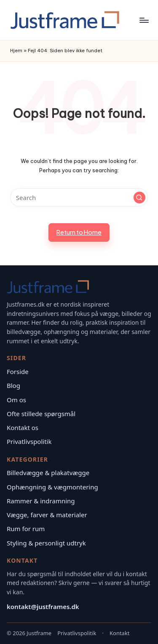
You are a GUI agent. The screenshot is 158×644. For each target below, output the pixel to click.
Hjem (16, 51)
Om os (16, 400)
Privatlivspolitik (29, 441)
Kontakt (120, 633)
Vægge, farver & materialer (47, 515)
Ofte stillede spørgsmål (41, 414)
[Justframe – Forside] (48, 287)
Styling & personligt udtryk (46, 543)
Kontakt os (23, 428)
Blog (13, 385)
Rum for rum (26, 529)
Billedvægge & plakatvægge (48, 473)
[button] (139, 198)
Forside (18, 371)
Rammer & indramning (41, 501)
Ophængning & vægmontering (52, 487)
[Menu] (144, 20)
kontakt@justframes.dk (43, 607)
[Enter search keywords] (79, 197)
